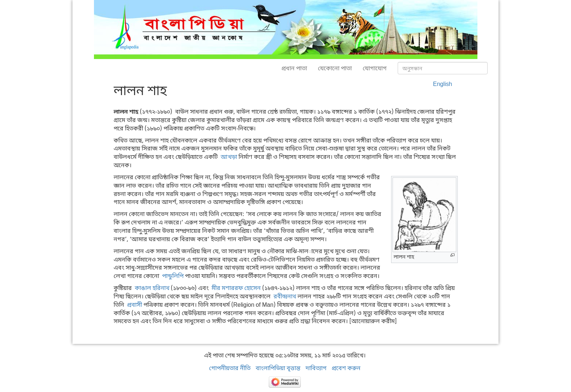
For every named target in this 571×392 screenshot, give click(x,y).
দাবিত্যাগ (316, 368)
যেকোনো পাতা (335, 68)
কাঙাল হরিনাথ (152, 288)
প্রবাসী (135, 305)
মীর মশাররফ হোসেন (236, 288)
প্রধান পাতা (294, 68)
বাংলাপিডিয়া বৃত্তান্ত (278, 368)
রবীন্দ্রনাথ (285, 296)
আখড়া (229, 157)
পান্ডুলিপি (173, 276)
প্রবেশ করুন (346, 368)
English (442, 84)
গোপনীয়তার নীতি (230, 368)
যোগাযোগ (375, 68)
